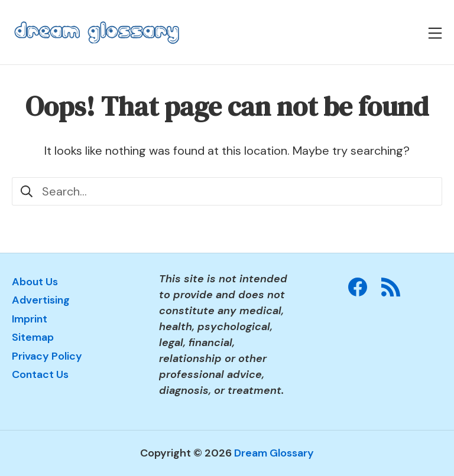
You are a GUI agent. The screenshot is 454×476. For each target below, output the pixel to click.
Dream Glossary (274, 453)
